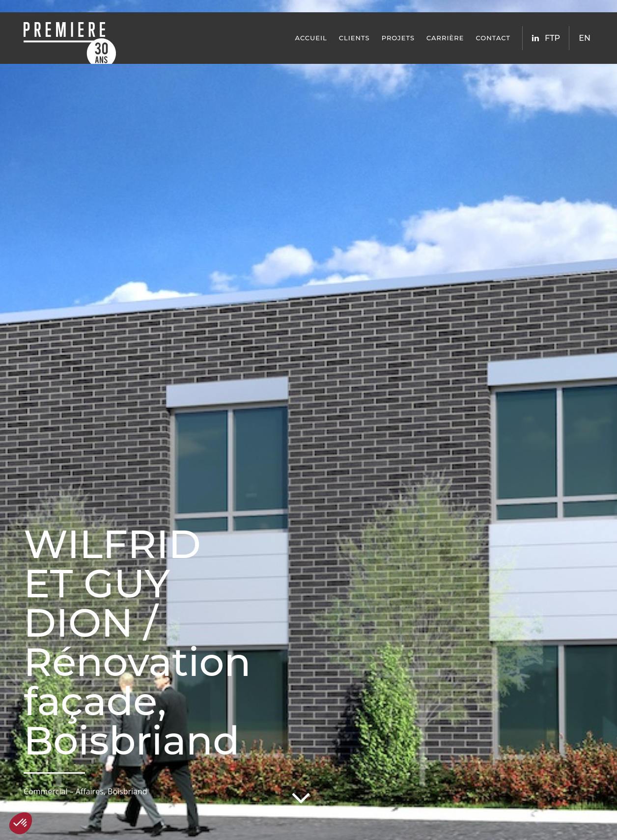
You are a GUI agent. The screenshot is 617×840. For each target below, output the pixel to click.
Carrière (445, 38)
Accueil (311, 38)
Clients (354, 38)
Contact (493, 38)
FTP (552, 38)
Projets (398, 38)
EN (585, 38)
